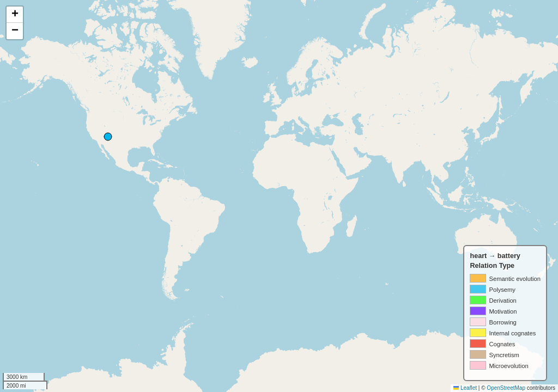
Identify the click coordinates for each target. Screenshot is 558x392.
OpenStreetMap (506, 388)
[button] (15, 15)
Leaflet (465, 388)
